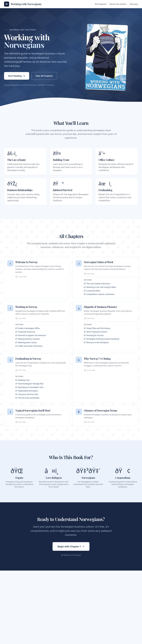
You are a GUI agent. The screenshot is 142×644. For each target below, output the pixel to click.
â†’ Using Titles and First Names (97, 328)
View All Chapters (44, 76)
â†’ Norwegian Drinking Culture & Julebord (102, 339)
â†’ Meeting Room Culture (26, 342)
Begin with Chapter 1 (71, 546)
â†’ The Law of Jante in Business (97, 284)
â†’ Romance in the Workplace (96, 342)
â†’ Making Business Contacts (28, 339)
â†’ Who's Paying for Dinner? (96, 332)
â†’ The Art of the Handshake (27, 398)
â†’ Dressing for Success (94, 335)
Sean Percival (12, 85)
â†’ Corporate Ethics (92, 291)
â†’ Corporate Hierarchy (25, 332)
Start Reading (17, 76)
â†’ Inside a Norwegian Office (27, 328)
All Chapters (101, 4)
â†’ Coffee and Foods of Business (29, 346)
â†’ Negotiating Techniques (27, 391)
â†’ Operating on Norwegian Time (29, 387)
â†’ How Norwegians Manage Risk (29, 384)
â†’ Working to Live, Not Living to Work (100, 287)
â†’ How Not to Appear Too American (31, 335)
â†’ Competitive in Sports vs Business (99, 294)
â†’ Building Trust (23, 380)
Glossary (134, 4)
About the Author (118, 4)
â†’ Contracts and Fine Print (27, 394)
